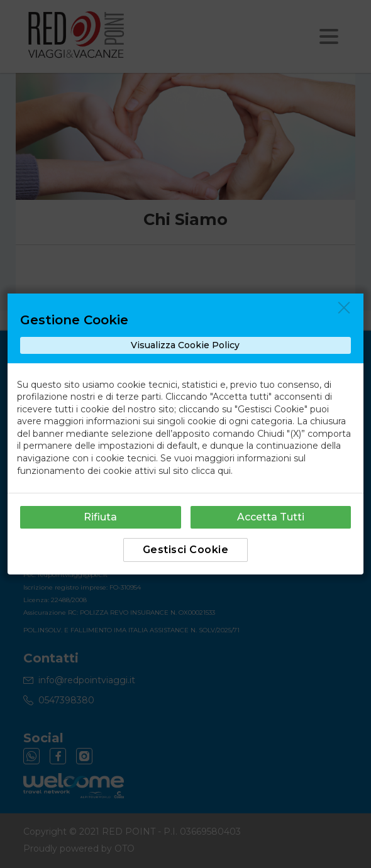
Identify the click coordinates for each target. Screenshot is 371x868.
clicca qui (211, 471)
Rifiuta (100, 517)
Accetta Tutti (271, 517)
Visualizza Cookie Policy (185, 345)
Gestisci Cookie (186, 550)
